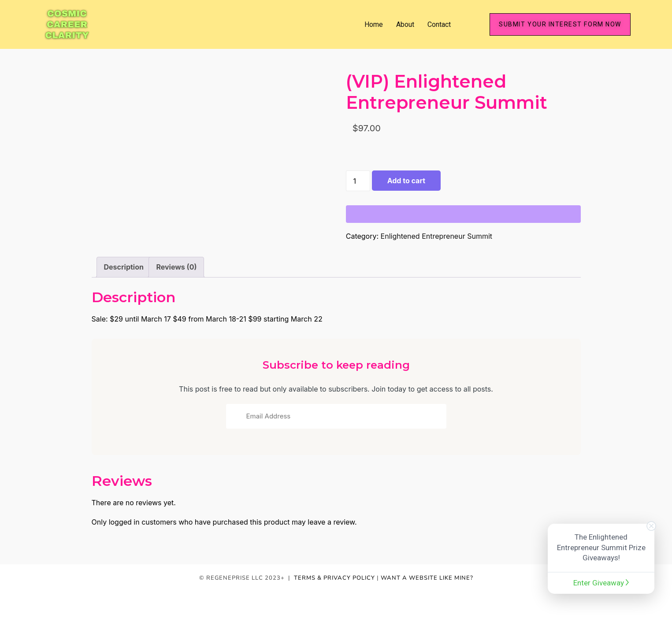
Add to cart (406, 181)
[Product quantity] (358, 181)
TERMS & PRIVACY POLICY (334, 578)
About (405, 24)
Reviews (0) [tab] (176, 267)
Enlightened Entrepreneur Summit (436, 236)
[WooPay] (463, 214)
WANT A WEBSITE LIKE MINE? (427, 578)
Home (374, 24)
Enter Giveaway (601, 583)
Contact (439, 24)
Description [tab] (124, 267)
